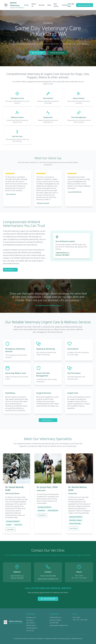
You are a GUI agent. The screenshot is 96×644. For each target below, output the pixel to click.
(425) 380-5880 (71, 5)
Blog (49, 5)
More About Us (10, 270)
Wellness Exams (31, 625)
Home (26, 5)
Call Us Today (37, 53)
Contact (65, 5)
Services (42, 5)
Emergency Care (31, 617)
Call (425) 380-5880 (48, 599)
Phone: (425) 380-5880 (48, 576)
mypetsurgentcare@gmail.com (48, 579)
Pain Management (32, 628)
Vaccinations (30, 620)
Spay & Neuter (31, 623)
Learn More (10, 529)
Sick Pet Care (30, 631)
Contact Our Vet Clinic (57, 53)
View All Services (48, 420)
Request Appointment (85, 5)
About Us (34, 5)
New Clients (56, 5)
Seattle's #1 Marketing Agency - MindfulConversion (67, 639)
